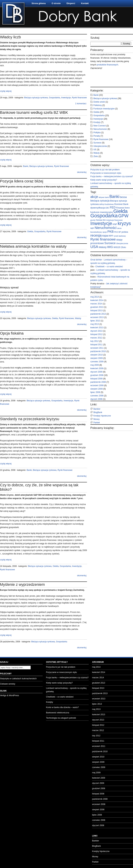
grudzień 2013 (97, 307)
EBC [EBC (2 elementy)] (107, 208)
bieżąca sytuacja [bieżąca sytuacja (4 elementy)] (100, 201)
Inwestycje (66, 98)
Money (97, 419)
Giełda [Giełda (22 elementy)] (121, 211)
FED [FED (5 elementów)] (113, 208)
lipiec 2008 (95, 392)
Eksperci (71, 3)
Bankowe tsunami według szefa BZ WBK (34, 113)
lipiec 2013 (95, 321)
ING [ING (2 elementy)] (104, 220)
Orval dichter (96, 260)
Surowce (97, 143)
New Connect (100, 126)
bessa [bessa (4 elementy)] (123, 197)
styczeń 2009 (96, 372)
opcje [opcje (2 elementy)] (105, 232)
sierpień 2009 (97, 358)
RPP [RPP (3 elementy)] (111, 236)
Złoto (96, 156)
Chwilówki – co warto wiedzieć (109, 267)
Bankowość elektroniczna (58, 713)
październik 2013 (98, 314)
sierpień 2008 (97, 389)
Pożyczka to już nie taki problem (105, 170)
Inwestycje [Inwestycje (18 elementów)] (101, 223)
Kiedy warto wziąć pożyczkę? (104, 180)
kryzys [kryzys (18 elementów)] (124, 223)
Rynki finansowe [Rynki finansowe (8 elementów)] (103, 239)
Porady (97, 136)
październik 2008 (98, 382)
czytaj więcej (6, 91)
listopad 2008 (96, 379)
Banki (26, 166)
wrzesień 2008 (97, 385)
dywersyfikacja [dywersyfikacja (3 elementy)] (98, 208)
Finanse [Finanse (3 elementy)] (120, 208)
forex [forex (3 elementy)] (127, 208)
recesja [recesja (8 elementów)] (96, 235)
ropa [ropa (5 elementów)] (105, 236)
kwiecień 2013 (97, 328)
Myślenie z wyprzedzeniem (22, 584)
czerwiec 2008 (97, 396)
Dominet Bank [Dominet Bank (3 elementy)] (121, 204)
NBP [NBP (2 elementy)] (92, 228)
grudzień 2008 (97, 375)
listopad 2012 (96, 334)
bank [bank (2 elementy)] (107, 197)
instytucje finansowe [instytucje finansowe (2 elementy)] (114, 220)
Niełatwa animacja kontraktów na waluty (33, 246)
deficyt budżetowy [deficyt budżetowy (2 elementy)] (106, 204)
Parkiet (97, 423)
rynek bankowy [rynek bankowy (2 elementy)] (120, 236)
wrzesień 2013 (97, 317)
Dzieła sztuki (99, 102)
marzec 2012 (96, 338)
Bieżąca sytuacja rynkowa (36, 98)
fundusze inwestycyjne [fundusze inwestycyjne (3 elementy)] (102, 212)
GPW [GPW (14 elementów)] (123, 216)
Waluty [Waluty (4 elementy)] (103, 247)
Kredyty (97, 122)
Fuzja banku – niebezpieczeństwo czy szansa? (112, 176)
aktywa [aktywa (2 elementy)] (102, 197)
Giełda (30, 231)
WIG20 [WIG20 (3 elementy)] (117, 247)
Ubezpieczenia (100, 146)
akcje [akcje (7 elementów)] (94, 197)
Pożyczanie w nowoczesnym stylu (106, 173)
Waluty (78, 318)
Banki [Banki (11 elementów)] (114, 197)
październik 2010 (98, 351)
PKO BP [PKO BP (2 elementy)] (118, 232)
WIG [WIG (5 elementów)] (110, 247)
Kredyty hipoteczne (102, 416)
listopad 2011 (96, 345)
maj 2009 (95, 365)
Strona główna (39, 3)
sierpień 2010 (97, 355)
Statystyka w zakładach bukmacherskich (18, 679)
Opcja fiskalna (12, 333)
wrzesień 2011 (97, 348)
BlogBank (98, 412)
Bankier (97, 409)
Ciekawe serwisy (8, 684)
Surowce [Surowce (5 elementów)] (110, 243)
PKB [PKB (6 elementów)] (111, 232)
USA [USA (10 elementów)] (94, 247)
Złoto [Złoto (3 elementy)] (124, 247)
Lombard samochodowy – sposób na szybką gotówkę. (66, 690)
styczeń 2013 (96, 331)
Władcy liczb (10, 37)
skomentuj (82, 172)
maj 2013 (95, 324)
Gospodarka (54, 98)
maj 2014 (95, 297)
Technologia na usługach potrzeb (61, 718)
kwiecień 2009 (97, 368)
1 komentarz (81, 104)
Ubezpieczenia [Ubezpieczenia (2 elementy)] (122, 243)
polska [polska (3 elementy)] (125, 232)
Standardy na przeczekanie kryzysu (30, 419)
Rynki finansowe (79, 98)
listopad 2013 (96, 311)
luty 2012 (95, 341)
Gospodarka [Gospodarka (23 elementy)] (104, 216)
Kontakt (85, 3)
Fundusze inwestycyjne (104, 109)
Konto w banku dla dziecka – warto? (62, 707)
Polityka (97, 133)
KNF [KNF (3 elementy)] (115, 224)
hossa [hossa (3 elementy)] (99, 220)
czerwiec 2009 (97, 362)
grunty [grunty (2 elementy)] (93, 220)
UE (95, 150)
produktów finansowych (108, 65)
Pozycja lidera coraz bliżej (22, 181)
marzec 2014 (96, 304)
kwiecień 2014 (97, 300)
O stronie (56, 3)
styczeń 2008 (96, 399)
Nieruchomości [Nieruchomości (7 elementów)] (106, 228)
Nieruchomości (100, 129)
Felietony (98, 105)
